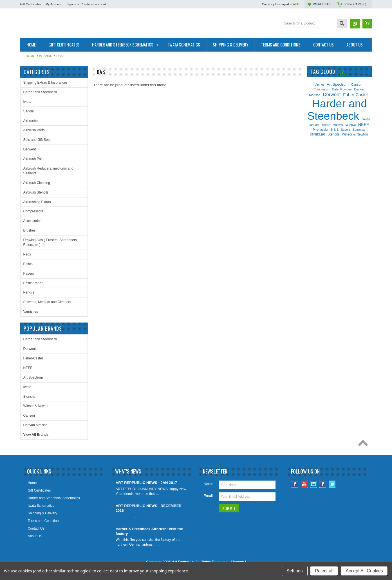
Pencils (29, 292)
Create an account (93, 4)
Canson (29, 415)
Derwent (30, 149)
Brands (46, 56)
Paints (28, 264)
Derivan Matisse (35, 425)
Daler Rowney (342, 89)
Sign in (71, 4)
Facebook (295, 484)
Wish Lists (322, 4)
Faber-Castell (33, 358)
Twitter (332, 484)
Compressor (322, 89)
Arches (320, 85)
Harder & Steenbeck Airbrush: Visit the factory (149, 531)
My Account (54, 4)
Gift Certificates (31, 4)
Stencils (29, 397)
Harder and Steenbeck (40, 92)
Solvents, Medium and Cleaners (47, 302)
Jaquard (314, 125)
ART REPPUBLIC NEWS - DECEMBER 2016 (149, 508)
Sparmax (359, 130)
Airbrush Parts (34, 130)
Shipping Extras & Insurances (45, 83)
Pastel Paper (33, 283)
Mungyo (350, 125)
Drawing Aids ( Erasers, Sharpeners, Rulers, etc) (51, 242)
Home (31, 56)
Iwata (27, 102)
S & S (335, 130)
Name (208, 484)
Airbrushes (31, 121)
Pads (27, 254)
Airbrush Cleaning (37, 183)
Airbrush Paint (34, 159)
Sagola (29, 111)
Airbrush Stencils (36, 192)
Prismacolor (321, 130)
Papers (29, 274)
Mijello (326, 125)
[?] (343, 72)
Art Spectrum (33, 377)
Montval (338, 125)
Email (208, 496)
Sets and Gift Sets (37, 140)
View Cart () (355, 4)
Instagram (323, 484)
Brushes (30, 230)
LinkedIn (314, 484)
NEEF (28, 368)
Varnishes (31, 312)
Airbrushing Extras (37, 202)
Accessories (33, 221)
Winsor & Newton (36, 406)
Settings (295, 571)
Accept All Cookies (364, 571)
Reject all (324, 571)
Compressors (33, 211)
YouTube (304, 484)
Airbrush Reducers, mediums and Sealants (48, 171)
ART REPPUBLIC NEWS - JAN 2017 (146, 483)
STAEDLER (317, 135)
